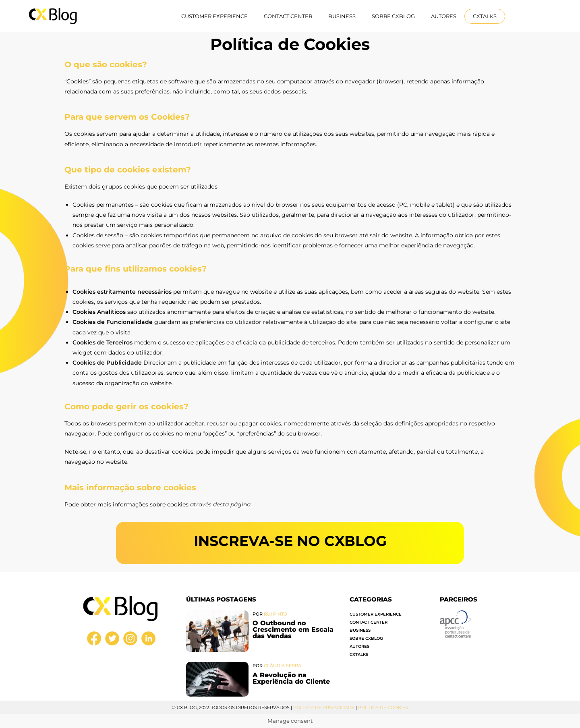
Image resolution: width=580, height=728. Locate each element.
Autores (444, 16)
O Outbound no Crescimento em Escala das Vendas (293, 629)
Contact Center (288, 16)
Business (342, 16)
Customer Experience (214, 16)
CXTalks (485, 16)
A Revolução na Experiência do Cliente (291, 678)
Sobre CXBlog (393, 16)
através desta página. (221, 504)
